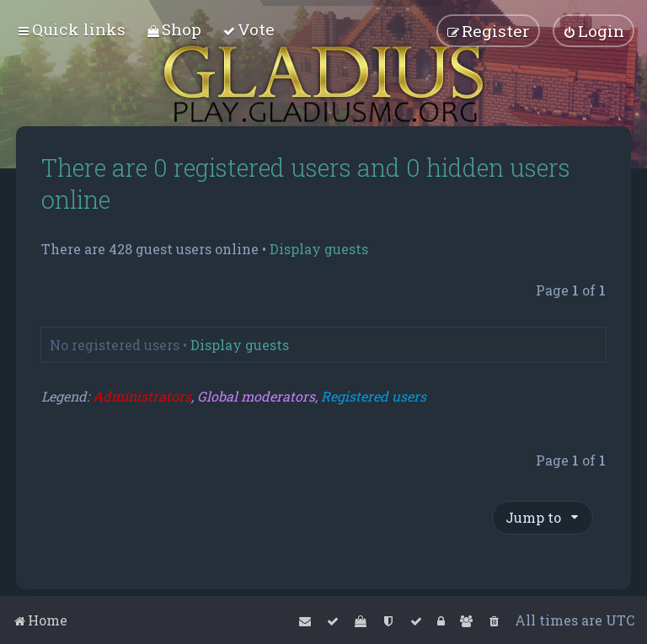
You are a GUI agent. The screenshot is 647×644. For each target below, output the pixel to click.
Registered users (374, 396)
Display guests (319, 249)
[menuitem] (174, 29)
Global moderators (256, 396)
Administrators (142, 396)
